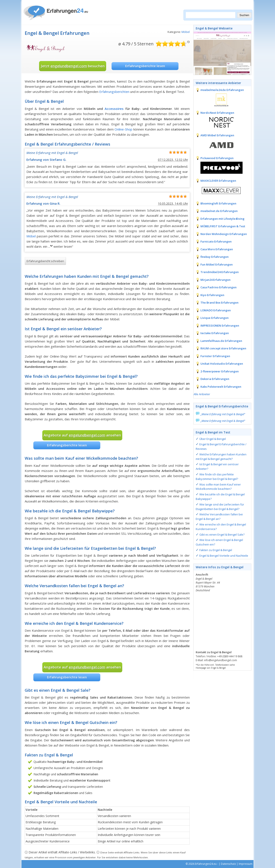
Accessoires (114, 109)
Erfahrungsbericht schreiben (45, 261)
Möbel (186, 32)
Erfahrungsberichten (114, 92)
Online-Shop (123, 129)
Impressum (246, 864)
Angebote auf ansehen (82, 435)
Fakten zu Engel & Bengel (216, 550)
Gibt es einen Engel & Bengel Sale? (222, 535)
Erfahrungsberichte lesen (145, 66)
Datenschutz (228, 864)
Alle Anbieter (202, 394)
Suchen (244, 15)
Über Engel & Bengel (213, 439)
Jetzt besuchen (73, 66)
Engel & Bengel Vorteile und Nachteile (224, 556)
